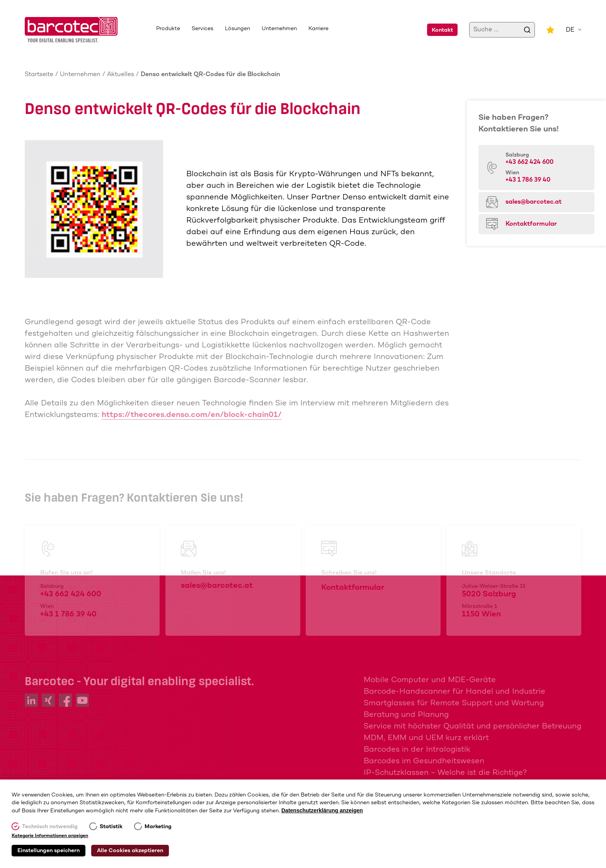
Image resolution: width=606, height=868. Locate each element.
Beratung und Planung (406, 715)
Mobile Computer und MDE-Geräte (430, 680)
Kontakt (442, 30)
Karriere (318, 29)
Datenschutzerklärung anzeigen (322, 810)
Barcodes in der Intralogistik (417, 750)
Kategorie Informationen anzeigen (50, 836)
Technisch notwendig (50, 827)
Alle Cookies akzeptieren (130, 851)
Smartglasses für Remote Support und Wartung (454, 703)
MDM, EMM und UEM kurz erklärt (426, 738)
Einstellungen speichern (49, 851)
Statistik (111, 827)
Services (203, 29)
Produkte (168, 29)
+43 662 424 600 (529, 162)
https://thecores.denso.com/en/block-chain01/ (192, 415)
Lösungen (237, 29)
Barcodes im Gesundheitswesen (424, 761)
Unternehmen (279, 29)
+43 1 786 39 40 (528, 180)
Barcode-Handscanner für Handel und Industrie (454, 692)
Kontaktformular (531, 224)
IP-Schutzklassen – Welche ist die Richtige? (445, 773)
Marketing (158, 827)
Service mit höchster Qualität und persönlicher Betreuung (472, 726)
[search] (527, 30)
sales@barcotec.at (534, 202)
